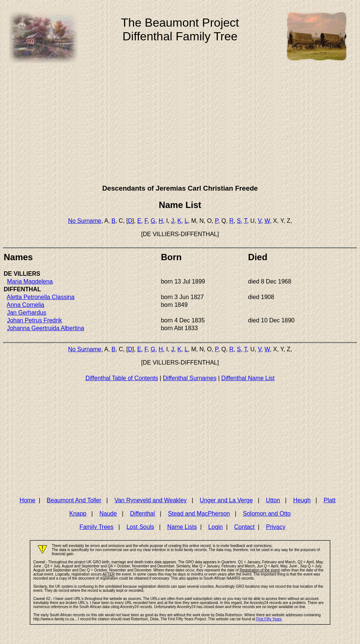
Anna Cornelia (25, 305)
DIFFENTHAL (22, 289)
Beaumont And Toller (74, 500)
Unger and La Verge (226, 500)
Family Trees (97, 527)
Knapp (78, 514)
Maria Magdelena (30, 281)
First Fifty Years (269, 619)
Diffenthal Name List (248, 378)
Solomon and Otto (267, 514)
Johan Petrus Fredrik (35, 320)
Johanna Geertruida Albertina (46, 328)
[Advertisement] (180, 125)
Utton (273, 500)
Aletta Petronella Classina (41, 297)
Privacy (276, 527)
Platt (330, 500)
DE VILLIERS (22, 274)
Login (215, 527)
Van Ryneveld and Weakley (151, 500)
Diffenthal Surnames (190, 378)
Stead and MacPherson (199, 514)
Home (28, 500)
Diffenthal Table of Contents (122, 378)
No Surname (85, 221)
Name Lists (182, 527)
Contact (244, 527)
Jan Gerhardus (27, 313)
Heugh (302, 500)
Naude (108, 514)
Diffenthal (142, 514)
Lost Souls (140, 527)
